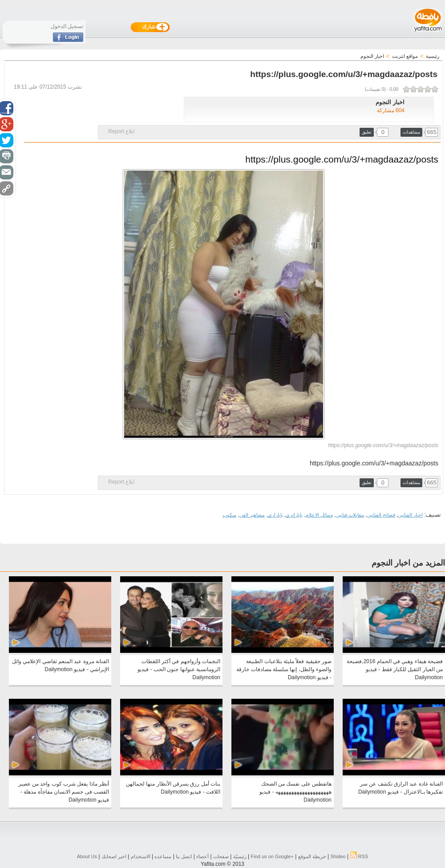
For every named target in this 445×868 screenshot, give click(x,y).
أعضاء (202, 856)
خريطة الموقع (312, 856)
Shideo (338, 856)
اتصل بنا (184, 856)
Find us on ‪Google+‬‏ (272, 856)
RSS (359, 856)
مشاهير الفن (252, 515)
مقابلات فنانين (350, 515)
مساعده (163, 856)
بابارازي (275, 515)
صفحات (221, 856)
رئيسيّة (240, 856)
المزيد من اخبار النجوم (408, 563)
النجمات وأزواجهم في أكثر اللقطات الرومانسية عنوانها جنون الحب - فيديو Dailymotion (179, 669)
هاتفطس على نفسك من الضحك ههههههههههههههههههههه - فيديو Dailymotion (295, 792)
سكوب (229, 515)
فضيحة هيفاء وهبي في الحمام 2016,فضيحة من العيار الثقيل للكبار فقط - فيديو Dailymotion (395, 669)
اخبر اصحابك (114, 856)
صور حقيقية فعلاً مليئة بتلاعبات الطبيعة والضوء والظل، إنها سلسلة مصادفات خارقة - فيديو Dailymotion (284, 669)
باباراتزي (294, 515)
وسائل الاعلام (319, 515)
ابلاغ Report (121, 131)
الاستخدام (141, 856)
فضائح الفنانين (381, 515)
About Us (87, 856)
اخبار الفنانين (410, 515)
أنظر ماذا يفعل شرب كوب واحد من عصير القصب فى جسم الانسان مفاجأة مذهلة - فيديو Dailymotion (64, 792)
